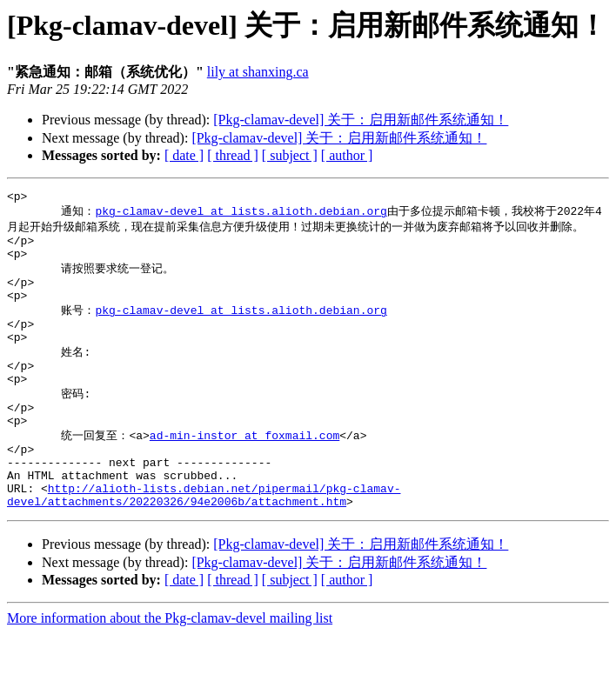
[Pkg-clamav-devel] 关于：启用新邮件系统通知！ (361, 120)
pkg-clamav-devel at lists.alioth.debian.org (241, 214)
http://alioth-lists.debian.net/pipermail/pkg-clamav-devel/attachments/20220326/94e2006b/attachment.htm (204, 541)
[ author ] (347, 155)
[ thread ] (233, 155)
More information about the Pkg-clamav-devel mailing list (170, 666)
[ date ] (184, 155)
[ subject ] (290, 155)
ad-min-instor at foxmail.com (244, 470)
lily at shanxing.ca (258, 72)
